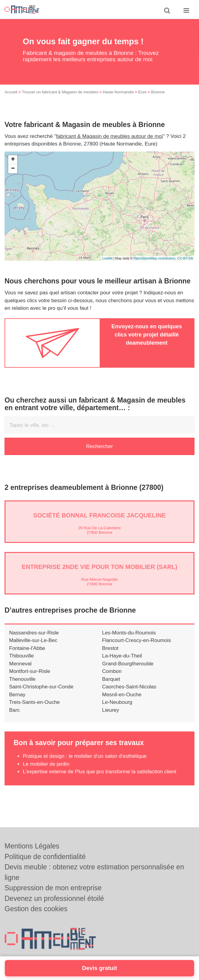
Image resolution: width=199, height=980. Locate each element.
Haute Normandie (118, 92)
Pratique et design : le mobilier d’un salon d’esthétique (85, 756)
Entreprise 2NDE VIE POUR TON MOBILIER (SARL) (100, 567)
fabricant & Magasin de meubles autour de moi (110, 136)
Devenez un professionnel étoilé (54, 898)
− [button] (13, 169)
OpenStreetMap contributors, (155, 258)
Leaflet (107, 258)
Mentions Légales (32, 846)
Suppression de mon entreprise (53, 888)
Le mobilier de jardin (46, 764)
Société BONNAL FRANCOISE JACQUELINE (99, 515)
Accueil (11, 92)
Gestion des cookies (36, 909)
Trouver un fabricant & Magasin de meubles (60, 92)
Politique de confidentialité (45, 857)
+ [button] (13, 160)
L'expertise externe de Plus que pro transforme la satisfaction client (99, 772)
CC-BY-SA (185, 258)
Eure (142, 92)
